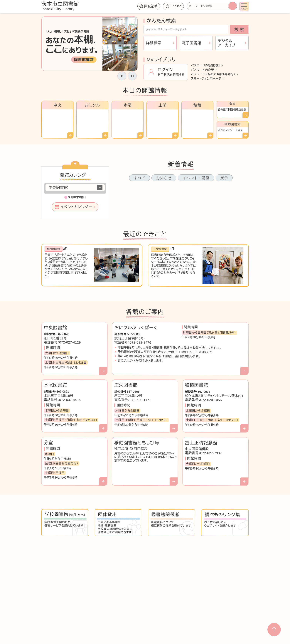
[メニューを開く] (244, 6)
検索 (240, 29)
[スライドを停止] (132, 76)
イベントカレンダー (76, 207)
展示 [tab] (224, 178)
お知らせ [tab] (164, 178)
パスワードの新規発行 (205, 65)
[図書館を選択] (75, 188)
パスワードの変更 (202, 70)
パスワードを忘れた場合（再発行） (213, 74)
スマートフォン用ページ (206, 78)
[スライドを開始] (122, 76)
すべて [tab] (140, 178)
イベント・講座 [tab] (196, 178)
